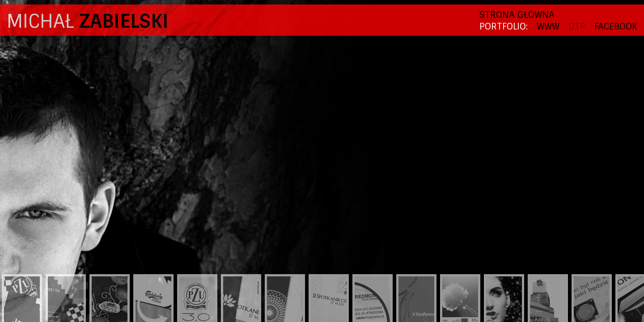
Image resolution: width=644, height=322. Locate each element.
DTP (577, 26)
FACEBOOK (616, 26)
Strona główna (517, 15)
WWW (548, 26)
